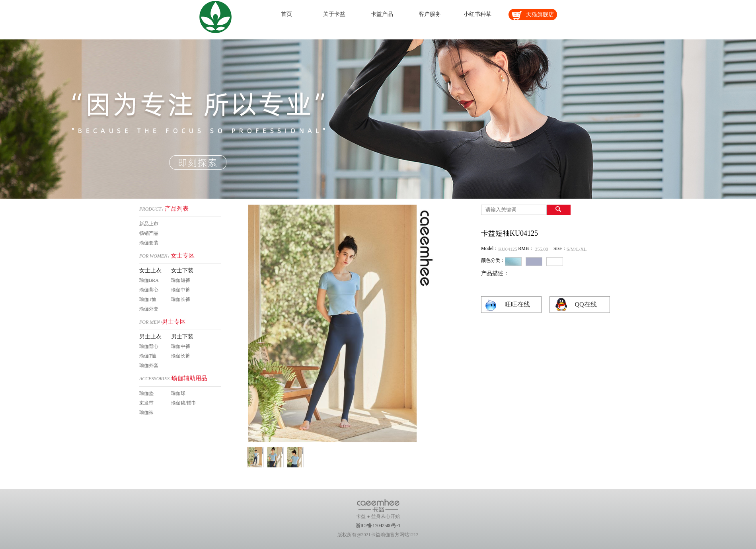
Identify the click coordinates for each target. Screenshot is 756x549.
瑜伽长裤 (181, 299)
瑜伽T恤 (148, 299)
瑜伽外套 (149, 309)
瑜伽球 (178, 393)
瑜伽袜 (146, 412)
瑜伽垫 (146, 393)
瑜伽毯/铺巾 (184, 403)
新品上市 (149, 224)
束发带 (146, 403)
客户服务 (430, 14)
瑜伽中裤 (181, 290)
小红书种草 (477, 14)
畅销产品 (149, 233)
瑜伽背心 (149, 290)
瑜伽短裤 (181, 280)
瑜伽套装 (149, 243)
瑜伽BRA (149, 280)
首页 (286, 14)
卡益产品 (382, 14)
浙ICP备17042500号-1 (378, 526)
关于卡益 (334, 14)
